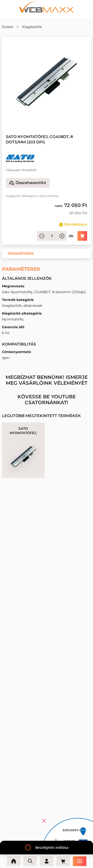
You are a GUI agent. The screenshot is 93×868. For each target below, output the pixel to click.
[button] (21, 253)
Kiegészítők (32, 27)
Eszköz (8, 27)
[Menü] (80, 861)
